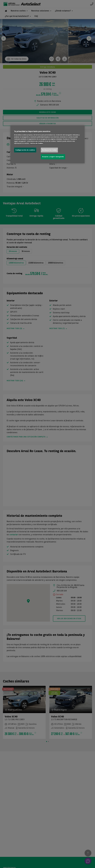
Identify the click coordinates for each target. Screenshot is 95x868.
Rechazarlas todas (49, 150)
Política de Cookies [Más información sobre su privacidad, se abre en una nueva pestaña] (36, 143)
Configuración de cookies (25, 150)
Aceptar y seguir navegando (53, 157)
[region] (47, 144)
